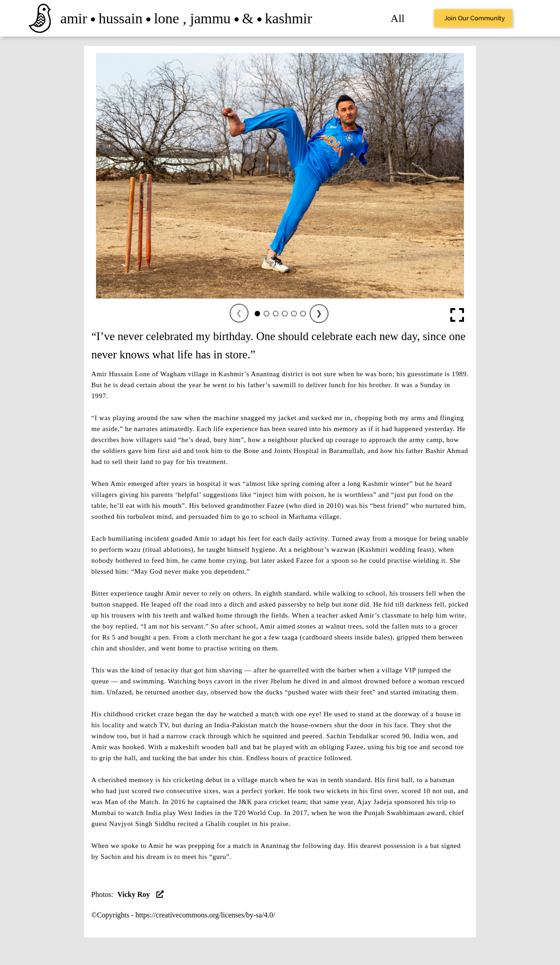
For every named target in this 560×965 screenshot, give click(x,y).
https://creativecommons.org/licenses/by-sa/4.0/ (205, 915)
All (397, 18)
